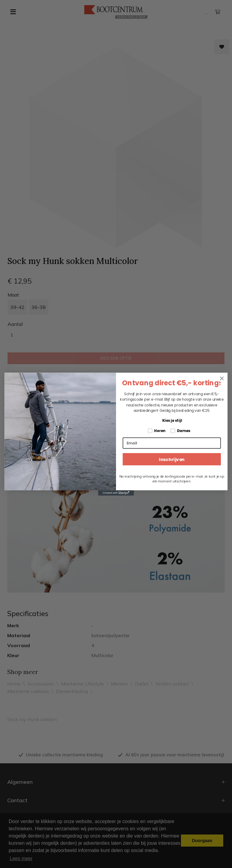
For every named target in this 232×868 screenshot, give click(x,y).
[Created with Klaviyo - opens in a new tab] (116, 493)
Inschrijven (172, 459)
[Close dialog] (222, 378)
